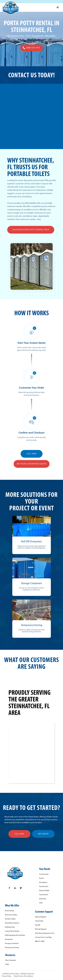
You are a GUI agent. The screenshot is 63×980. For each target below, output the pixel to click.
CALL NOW (32, 454)
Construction (44, 874)
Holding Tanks (10, 927)
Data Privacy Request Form (45, 933)
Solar (41, 903)
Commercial (43, 895)
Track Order (39, 921)
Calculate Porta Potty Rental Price (31, 230)
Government (44, 887)
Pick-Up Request (41, 929)
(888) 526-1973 (33, 48)
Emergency (43, 883)
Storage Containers (12, 944)
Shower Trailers (10, 919)
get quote (43, 834)
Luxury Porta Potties (12, 931)
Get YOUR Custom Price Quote (32, 464)
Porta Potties (10, 911)
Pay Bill (38, 925)
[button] (58, 7)
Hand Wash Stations (12, 923)
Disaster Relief (44, 891)
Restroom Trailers (11, 915)
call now (19, 834)
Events (42, 878)
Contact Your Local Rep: (43, 937)
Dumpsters (9, 939)
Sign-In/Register (41, 917)
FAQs (7, 964)
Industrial (43, 899)
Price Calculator (11, 960)
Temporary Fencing (12, 948)
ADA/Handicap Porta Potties (15, 935)
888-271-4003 (40, 942)
